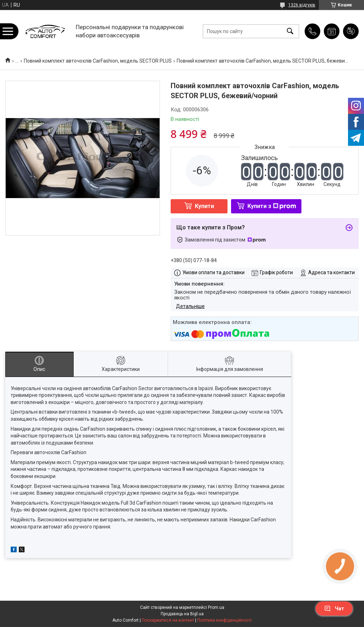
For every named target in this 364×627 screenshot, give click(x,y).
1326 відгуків (302, 5)
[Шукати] (290, 31)
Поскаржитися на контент (168, 620)
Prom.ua (216, 607)
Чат (334, 609)
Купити (204, 206)
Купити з (272, 206)
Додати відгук (351, 31)
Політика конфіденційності (224, 620)
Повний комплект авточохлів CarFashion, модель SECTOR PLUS (98, 61)
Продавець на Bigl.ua (182, 614)
